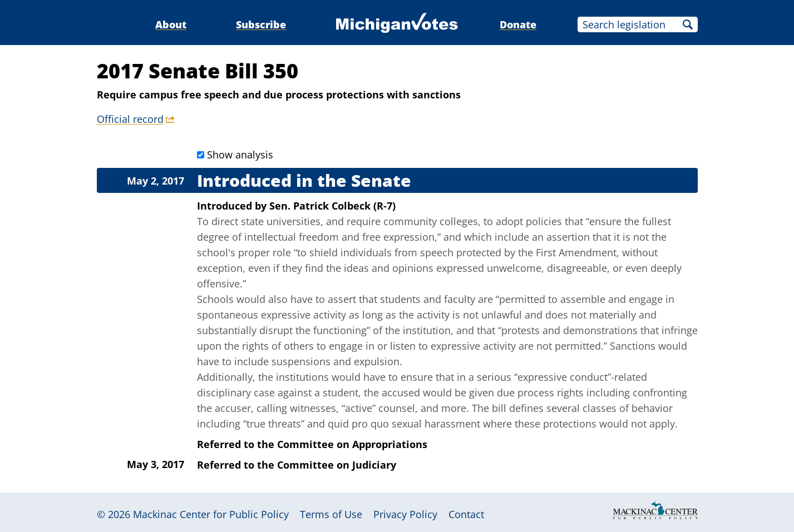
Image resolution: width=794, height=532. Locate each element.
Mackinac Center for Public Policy (211, 514)
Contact (466, 514)
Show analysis (240, 155)
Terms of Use (331, 514)
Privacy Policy (405, 514)
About (171, 24)
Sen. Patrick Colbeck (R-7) (332, 206)
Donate (518, 24)
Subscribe (261, 24)
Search (688, 24)
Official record (130, 119)
